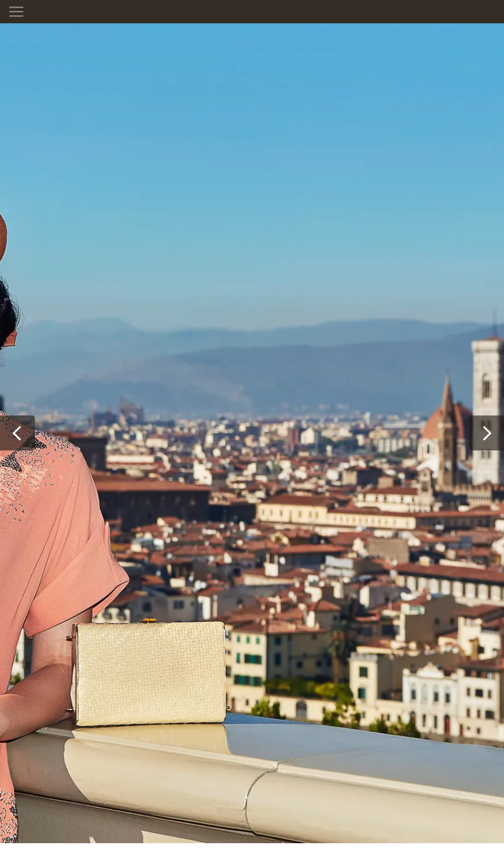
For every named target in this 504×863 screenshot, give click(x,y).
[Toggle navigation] (16, 12)
